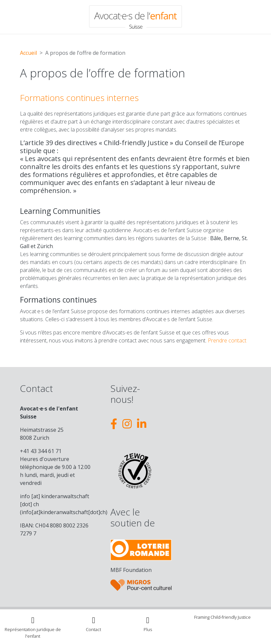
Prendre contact (227, 340)
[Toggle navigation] (148, 624)
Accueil (28, 53)
